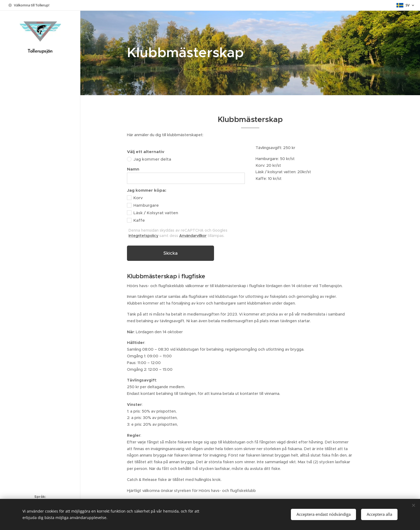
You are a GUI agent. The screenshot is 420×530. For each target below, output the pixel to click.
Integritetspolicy (143, 236)
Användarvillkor (193, 236)
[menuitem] (40, 237)
